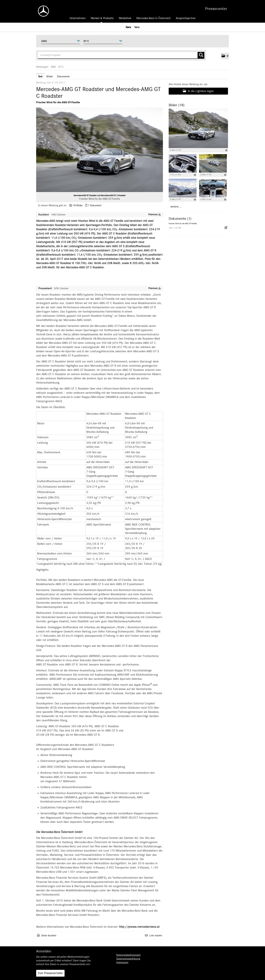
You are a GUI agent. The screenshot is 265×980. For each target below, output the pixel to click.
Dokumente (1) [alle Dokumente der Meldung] (180, 219)
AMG (53, 67)
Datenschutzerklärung (128, 959)
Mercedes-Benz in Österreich (153, 18)
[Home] (42, 11)
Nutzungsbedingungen (128, 955)
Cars (128, 27)
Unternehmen (78, 18)
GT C (61, 67)
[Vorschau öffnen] (100, 150)
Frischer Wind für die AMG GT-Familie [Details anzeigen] (183, 224)
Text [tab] (40, 76)
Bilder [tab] (50, 76)
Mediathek (125, 18)
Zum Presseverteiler (50, 973)
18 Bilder (78, 205)
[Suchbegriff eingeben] (121, 55)
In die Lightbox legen (198, 91)
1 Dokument (95, 205)
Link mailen (156, 936)
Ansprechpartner (186, 18)
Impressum (122, 962)
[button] (225, 56)
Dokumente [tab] (63, 76)
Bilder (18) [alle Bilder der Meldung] (177, 105)
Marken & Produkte (102, 18)
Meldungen (42, 67)
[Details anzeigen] (226, 150)
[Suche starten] (201, 55)
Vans (137, 27)
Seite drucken (49, 936)
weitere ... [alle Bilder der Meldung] (176, 207)
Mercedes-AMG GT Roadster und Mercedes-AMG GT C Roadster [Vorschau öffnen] (100, 195)
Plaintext (155, 215)
